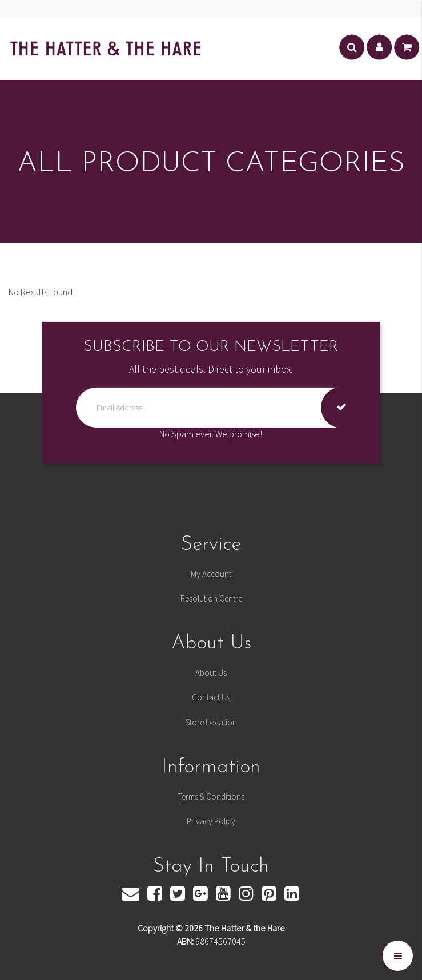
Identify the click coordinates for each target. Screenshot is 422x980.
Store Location (211, 722)
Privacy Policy (211, 821)
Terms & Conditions (211, 796)
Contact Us (211, 697)
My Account (211, 574)
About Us (211, 673)
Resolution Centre (211, 598)
